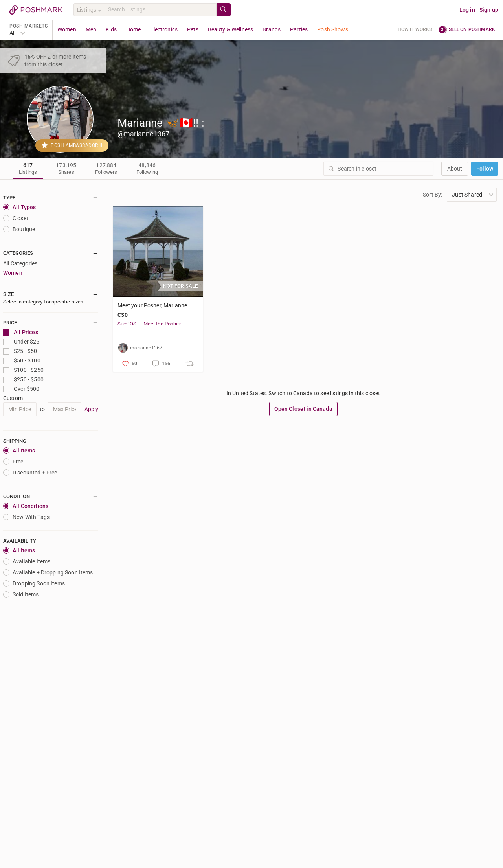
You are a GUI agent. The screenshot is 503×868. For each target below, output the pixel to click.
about (455, 169)
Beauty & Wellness (231, 29)
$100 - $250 (23, 370)
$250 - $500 (23, 380)
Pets (193, 29)
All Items (19, 451)
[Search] (161, 10)
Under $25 (21, 342)
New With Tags (26, 517)
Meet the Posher (162, 324)
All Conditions (26, 506)
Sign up (489, 10)
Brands (272, 29)
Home (134, 29)
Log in (467, 10)
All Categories (20, 263)
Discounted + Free (30, 473)
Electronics (164, 29)
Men (91, 29)
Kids (111, 29)
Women (67, 29)
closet (16, 218)
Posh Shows (333, 29)
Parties (299, 29)
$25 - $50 (20, 351)
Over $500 (21, 389)
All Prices (21, 332)
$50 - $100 (22, 361)
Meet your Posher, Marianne (152, 305)
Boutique (19, 229)
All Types (19, 207)
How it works (415, 29)
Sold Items (21, 594)
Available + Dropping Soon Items (48, 572)
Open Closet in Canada (303, 409)
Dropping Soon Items (34, 583)
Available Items (27, 561)
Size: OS (127, 324)
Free (13, 462)
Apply (92, 409)
